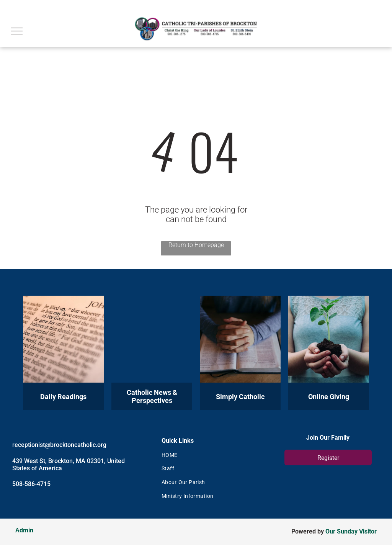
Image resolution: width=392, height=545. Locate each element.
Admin (24, 530)
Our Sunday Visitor (351, 531)
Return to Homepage (196, 245)
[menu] (17, 31)
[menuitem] (209, 455)
